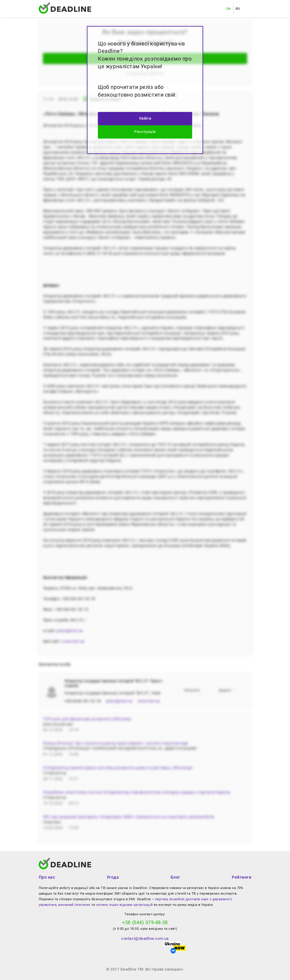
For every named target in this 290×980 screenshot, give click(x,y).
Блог (175, 877)
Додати (227, 690)
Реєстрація (145, 132)
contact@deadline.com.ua (145, 938)
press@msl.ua (69, 631)
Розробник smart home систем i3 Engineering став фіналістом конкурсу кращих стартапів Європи (137, 792)
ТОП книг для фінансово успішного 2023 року (87, 719)
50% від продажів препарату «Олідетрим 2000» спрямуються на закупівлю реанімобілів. (129, 817)
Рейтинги (242, 877)
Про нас (47, 877)
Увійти (145, 118)
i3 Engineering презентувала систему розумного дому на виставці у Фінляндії (118, 768)
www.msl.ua (73, 641)
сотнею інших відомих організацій (124, 905)
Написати (192, 690)
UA (229, 9)
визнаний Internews (74, 905)
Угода (113, 877)
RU (238, 9)
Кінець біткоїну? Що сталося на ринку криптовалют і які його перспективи (116, 743)
